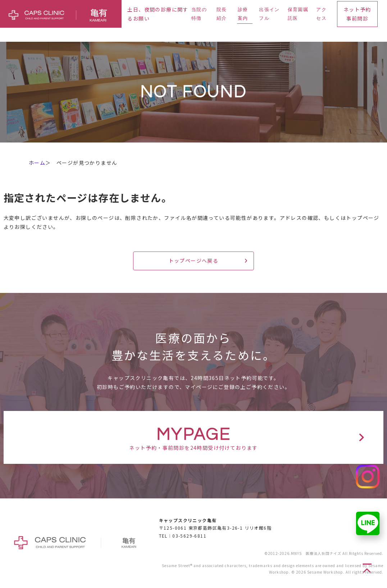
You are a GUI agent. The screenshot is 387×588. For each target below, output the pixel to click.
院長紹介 (222, 14)
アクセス (321, 14)
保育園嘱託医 (298, 14)
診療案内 (243, 14)
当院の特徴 (199, 14)
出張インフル (269, 14)
